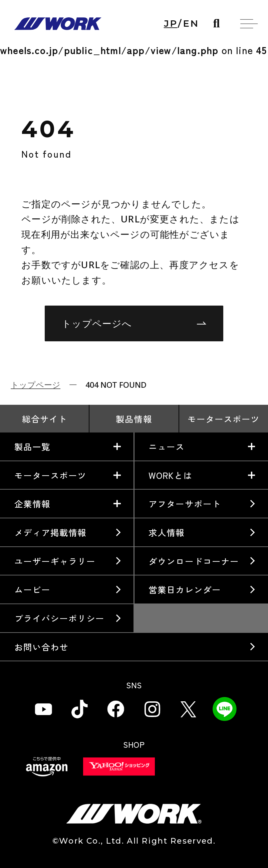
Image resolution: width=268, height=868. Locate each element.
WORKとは (170, 475)
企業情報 (32, 503)
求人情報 (167, 532)
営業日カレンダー (185, 589)
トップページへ (134, 323)
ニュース (167, 446)
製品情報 (134, 419)
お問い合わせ (41, 647)
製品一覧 (32, 446)
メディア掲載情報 (50, 532)
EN (191, 24)
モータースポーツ (224, 419)
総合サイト (45, 419)
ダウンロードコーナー (194, 561)
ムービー (32, 589)
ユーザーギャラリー (55, 561)
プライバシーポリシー (59, 618)
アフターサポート (185, 503)
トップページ (36, 385)
